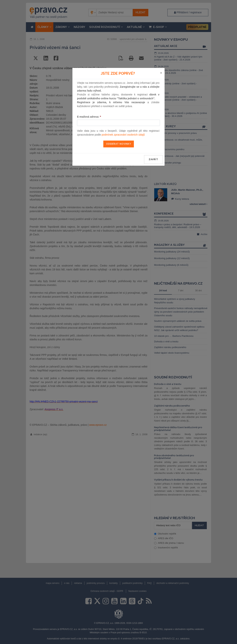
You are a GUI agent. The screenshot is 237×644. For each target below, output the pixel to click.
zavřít (153, 159)
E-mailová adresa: (89, 117)
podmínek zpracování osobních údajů (123, 135)
